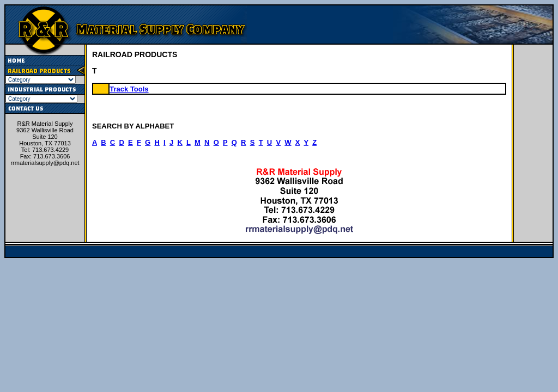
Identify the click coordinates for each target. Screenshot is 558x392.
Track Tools (129, 89)
